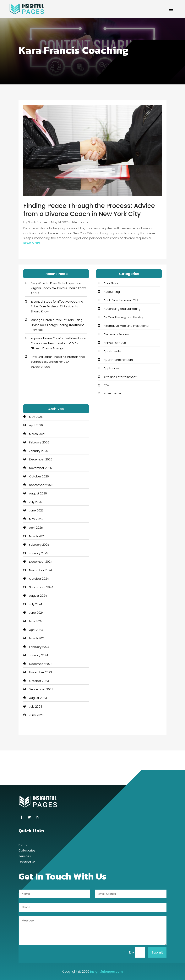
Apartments (112, 351)
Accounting (112, 292)
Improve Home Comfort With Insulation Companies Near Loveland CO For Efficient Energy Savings (58, 343)
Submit (157, 952)
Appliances (112, 368)
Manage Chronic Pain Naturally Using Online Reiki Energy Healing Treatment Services (57, 325)
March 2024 (37, 638)
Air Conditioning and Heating (124, 317)
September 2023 (41, 689)
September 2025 (41, 485)
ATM (106, 385)
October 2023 (39, 681)
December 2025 (41, 459)
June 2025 (36, 510)
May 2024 (36, 621)
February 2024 (39, 647)
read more (32, 243)
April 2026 (36, 425)
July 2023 (36, 707)
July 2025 (36, 502)
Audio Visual (112, 394)
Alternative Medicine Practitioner (127, 326)
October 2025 (39, 476)
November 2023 (41, 672)
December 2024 (41, 562)
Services (25, 857)
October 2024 (39, 579)
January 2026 (39, 451)
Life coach (80, 222)
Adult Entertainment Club (121, 300)
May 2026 (36, 417)
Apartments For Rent (118, 360)
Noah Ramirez (38, 222)
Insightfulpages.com (106, 972)
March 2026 (37, 434)
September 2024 (41, 587)
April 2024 (36, 630)
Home (23, 845)
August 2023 (38, 698)
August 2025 (38, 493)
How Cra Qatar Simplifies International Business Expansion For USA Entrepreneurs (58, 362)
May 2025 (36, 519)
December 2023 (41, 664)
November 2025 (41, 468)
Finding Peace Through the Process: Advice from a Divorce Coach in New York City (89, 210)
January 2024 (39, 655)
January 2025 (39, 553)
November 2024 (41, 570)
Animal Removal (115, 343)
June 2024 (36, 613)
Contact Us (27, 863)
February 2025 (39, 545)
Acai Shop (111, 283)
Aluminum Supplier (117, 334)
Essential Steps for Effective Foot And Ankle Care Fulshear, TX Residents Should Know (57, 306)
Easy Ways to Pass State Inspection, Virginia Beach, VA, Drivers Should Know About (58, 288)
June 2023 (36, 715)
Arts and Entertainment (120, 377)
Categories (27, 851)
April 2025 (36, 528)
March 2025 (37, 536)
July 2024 (36, 604)
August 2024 (38, 596)
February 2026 (39, 442)
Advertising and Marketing (122, 309)
